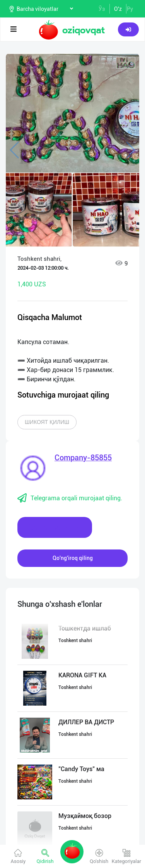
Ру (130, 9)
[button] (126, 63)
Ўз (102, 9)
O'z (118, 9)
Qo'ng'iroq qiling (73, 558)
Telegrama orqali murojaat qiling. (70, 498)
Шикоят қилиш (47, 422)
